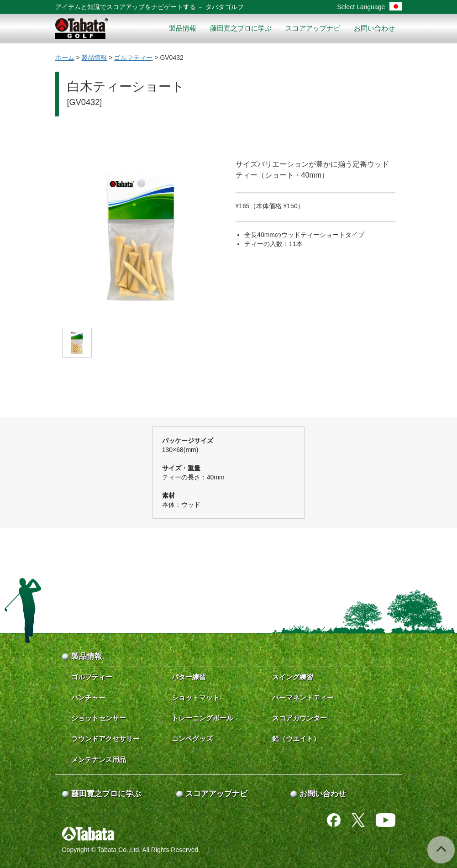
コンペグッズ (192, 739)
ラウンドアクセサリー (105, 739)
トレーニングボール (202, 718)
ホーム (65, 58)
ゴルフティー (133, 58)
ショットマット (196, 697)
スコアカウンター (299, 718)
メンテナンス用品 (99, 760)
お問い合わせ (374, 28)
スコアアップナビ (313, 28)
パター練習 (189, 677)
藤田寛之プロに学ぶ (241, 28)
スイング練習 (293, 677)
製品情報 (183, 28)
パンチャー (88, 697)
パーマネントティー (303, 697)
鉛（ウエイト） (296, 739)
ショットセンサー (99, 718)
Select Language (369, 7)
